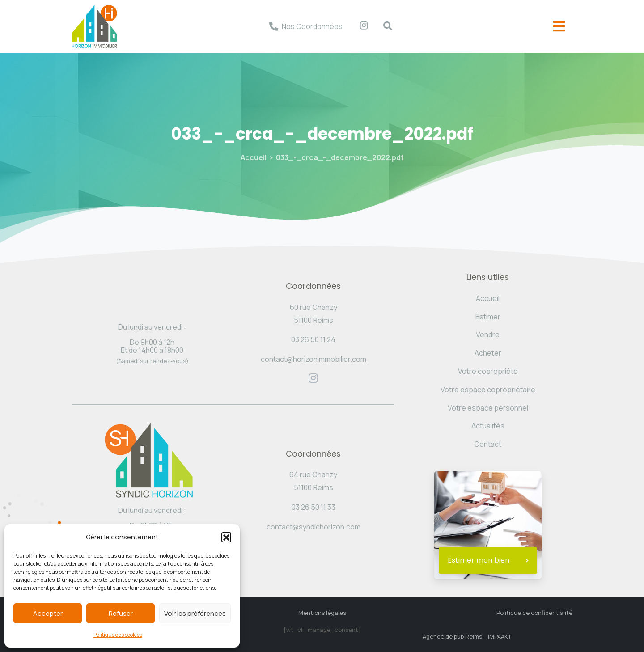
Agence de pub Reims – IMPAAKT (467, 636)
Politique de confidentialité (534, 613)
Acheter (488, 353)
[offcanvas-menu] (559, 27)
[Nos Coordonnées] (274, 26)
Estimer (488, 317)
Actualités (488, 426)
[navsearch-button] (383, 26)
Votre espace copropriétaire (488, 390)
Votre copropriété (488, 371)
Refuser (121, 613)
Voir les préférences (195, 613)
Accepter (48, 613)
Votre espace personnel (488, 408)
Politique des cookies (118, 635)
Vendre (488, 334)
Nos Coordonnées (312, 26)
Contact (488, 444)
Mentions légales (322, 613)
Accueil (254, 157)
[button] (226, 537)
